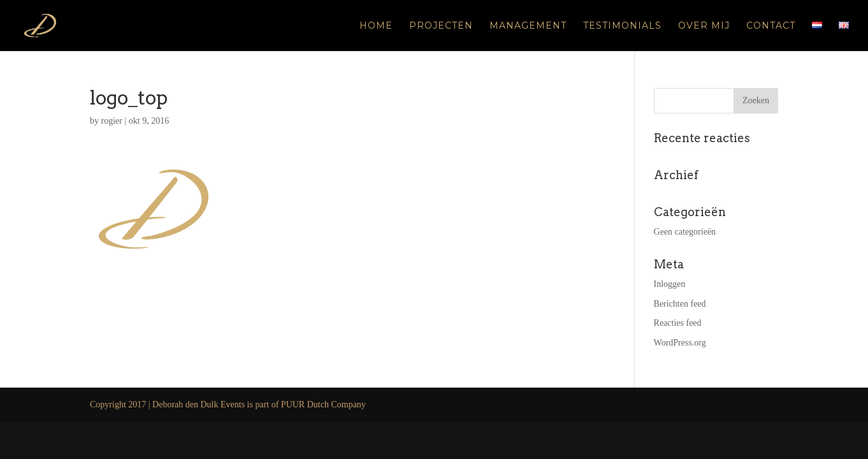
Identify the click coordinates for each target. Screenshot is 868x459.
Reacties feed (678, 323)
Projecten (441, 26)
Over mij (704, 26)
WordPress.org (680, 343)
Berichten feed (680, 304)
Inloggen (670, 284)
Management (528, 26)
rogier (112, 121)
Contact (771, 26)
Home (376, 26)
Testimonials (622, 26)
